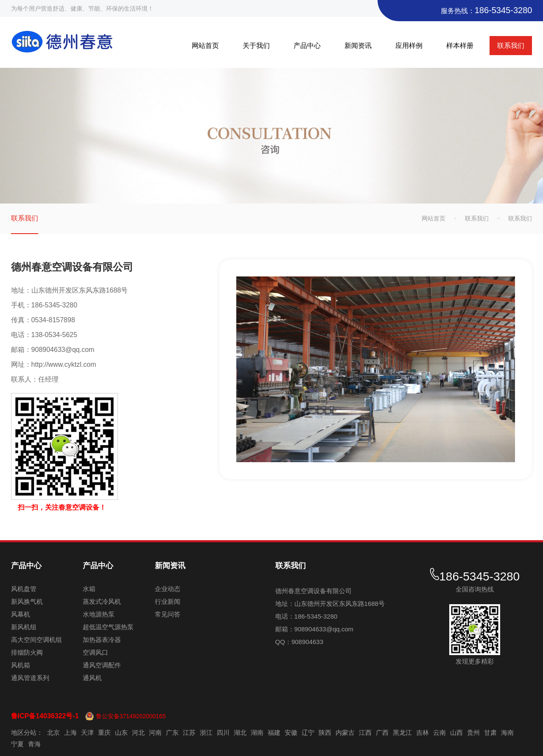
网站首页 (205, 46)
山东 (121, 732)
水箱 (89, 589)
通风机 (92, 678)
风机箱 (21, 665)
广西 (382, 732)
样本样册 (460, 46)
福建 (274, 732)
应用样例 (409, 46)
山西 (456, 732)
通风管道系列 (30, 678)
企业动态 (168, 589)
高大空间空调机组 (36, 640)
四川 (223, 732)
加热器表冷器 (102, 640)
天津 (87, 732)
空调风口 (95, 652)
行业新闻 (168, 601)
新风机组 (24, 627)
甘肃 (490, 732)
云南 (439, 732)
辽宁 (308, 732)
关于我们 (256, 46)
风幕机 (21, 614)
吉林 (423, 732)
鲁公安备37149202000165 (131, 716)
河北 (138, 732)
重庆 (104, 732)
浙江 (206, 732)
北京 (53, 732)
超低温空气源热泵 (108, 627)
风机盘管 (24, 589)
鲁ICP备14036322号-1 (45, 716)
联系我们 (511, 46)
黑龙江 (402, 732)
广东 (172, 732)
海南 (507, 732)
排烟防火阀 (27, 652)
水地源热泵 (99, 614)
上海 (70, 732)
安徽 (291, 732)
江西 (365, 732)
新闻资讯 (358, 46)
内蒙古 (345, 732)
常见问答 (168, 614)
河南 (155, 732)
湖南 (257, 732)
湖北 (240, 732)
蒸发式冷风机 (102, 601)
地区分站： (27, 732)
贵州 (473, 732)
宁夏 (17, 744)
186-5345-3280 (504, 10)
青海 (34, 744)
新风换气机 (27, 601)
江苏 (189, 732)
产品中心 (307, 46)
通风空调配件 (102, 665)
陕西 (325, 732)
